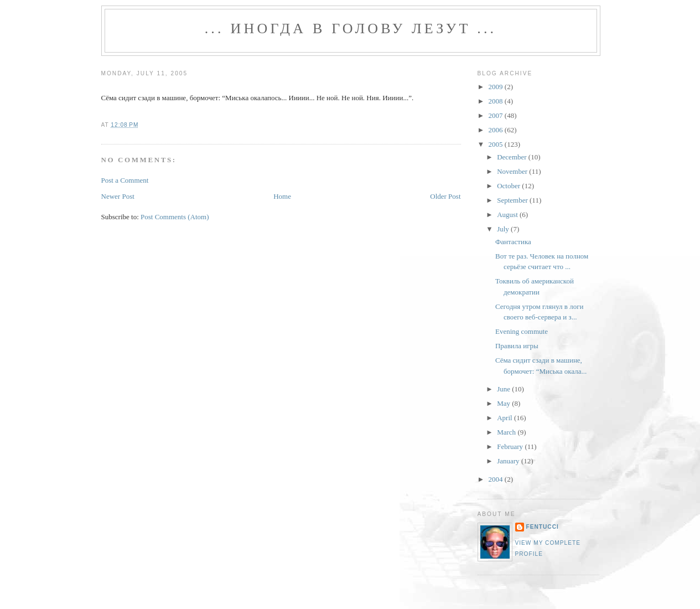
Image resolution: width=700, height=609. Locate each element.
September (513, 200)
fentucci (543, 527)
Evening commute (522, 331)
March (507, 432)
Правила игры (517, 346)
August (508, 215)
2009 (497, 87)
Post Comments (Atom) (175, 217)
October (509, 186)
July (504, 229)
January (509, 461)
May (504, 403)
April (505, 418)
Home (282, 196)
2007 (497, 115)
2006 (497, 130)
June (504, 389)
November (513, 171)
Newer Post (118, 196)
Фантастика (513, 242)
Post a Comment (125, 180)
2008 (497, 101)
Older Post (445, 196)
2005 (497, 144)
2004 (497, 479)
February (511, 447)
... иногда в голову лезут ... (351, 29)
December (513, 157)
